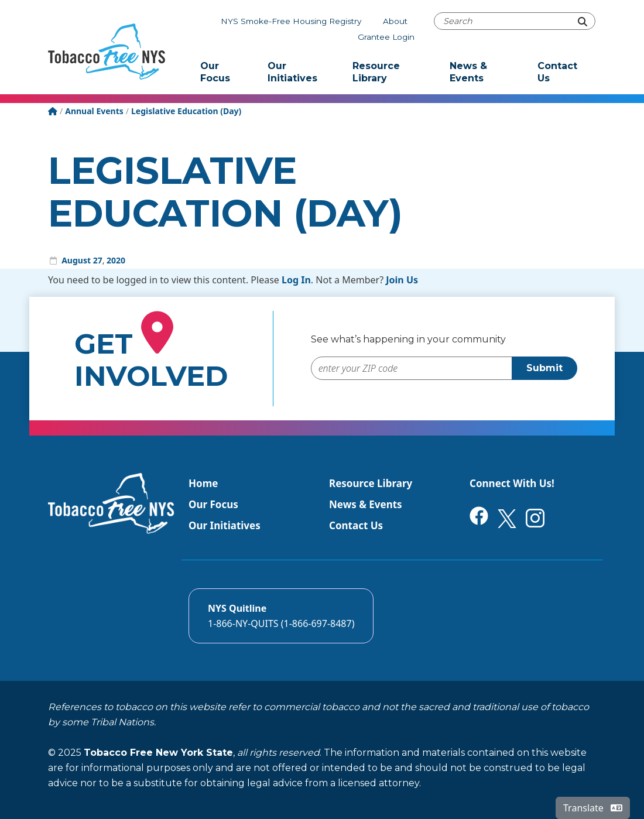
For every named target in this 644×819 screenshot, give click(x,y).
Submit (544, 368)
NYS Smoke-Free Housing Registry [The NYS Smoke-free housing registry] (291, 21)
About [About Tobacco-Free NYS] (395, 21)
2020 (116, 260)
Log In (296, 280)
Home (203, 483)
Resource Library (376, 72)
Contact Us (557, 72)
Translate (593, 808)
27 (98, 260)
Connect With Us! (512, 483)
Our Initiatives (292, 72)
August (76, 260)
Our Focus (215, 72)
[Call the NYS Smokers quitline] (281, 616)
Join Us (402, 280)
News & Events (468, 72)
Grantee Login (386, 37)
